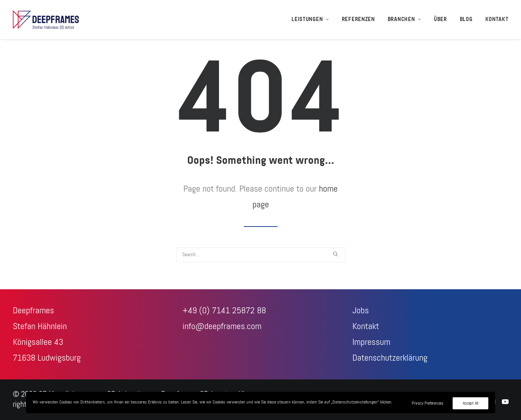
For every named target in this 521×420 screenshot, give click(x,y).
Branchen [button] (404, 20)
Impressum (371, 342)
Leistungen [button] (310, 20)
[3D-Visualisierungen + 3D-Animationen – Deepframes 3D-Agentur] (46, 20)
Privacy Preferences (427, 403)
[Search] (261, 255)
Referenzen (358, 20)
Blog (466, 20)
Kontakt (497, 20)
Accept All (470, 403)
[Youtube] (505, 403)
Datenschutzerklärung (390, 358)
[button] (335, 254)
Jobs (361, 311)
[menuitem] (313, 20)
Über (440, 20)
